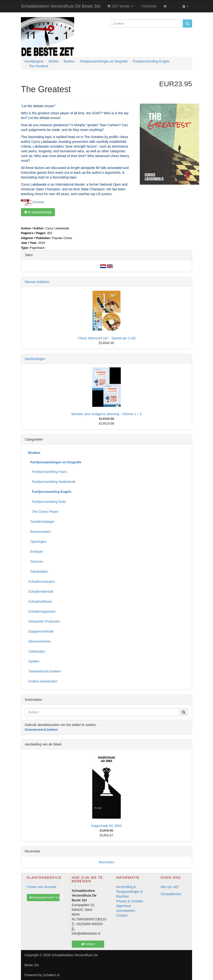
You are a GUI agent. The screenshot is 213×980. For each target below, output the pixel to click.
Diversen (36, 562)
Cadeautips (37, 651)
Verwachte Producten (44, 621)
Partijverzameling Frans (48, 472)
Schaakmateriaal (41, 591)
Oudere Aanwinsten (43, 681)
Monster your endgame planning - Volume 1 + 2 (106, 414)
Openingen (37, 542)
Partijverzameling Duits (47, 502)
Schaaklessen (171, 894)
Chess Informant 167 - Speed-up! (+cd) (106, 338)
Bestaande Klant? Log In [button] (45, 898)
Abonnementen (40, 641)
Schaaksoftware (40, 601)
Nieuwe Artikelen (37, 282)
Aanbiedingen (35, 359)
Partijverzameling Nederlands (52, 482)
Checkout (148, 6)
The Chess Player (43, 512)
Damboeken (38, 572)
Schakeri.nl (51, 975)
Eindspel (36, 552)
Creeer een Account (42, 887)
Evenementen (39, 532)
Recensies (106, 862)
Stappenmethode (41, 631)
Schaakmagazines (42, 611)
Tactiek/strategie (41, 522)
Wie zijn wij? (170, 887)
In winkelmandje (38, 212)
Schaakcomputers (42, 581)
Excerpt (38, 202)
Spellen (34, 661)
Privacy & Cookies (130, 901)
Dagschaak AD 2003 (106, 826)
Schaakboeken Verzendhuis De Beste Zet (61, 6)
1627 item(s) (120, 6)
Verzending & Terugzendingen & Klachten (129, 892)
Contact (122, 915)
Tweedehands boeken (45, 671)
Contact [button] (88, 944)
